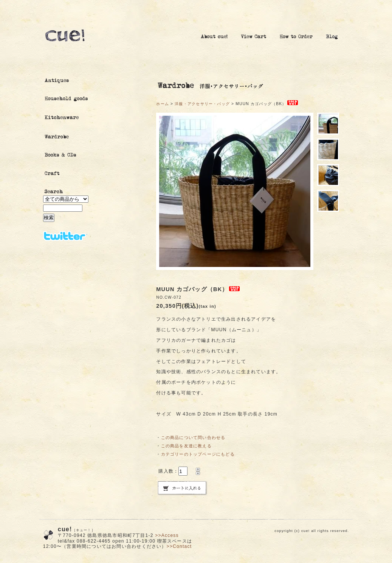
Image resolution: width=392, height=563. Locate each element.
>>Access (167, 535)
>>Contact (179, 546)
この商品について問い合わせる (193, 437)
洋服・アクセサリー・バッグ (202, 104)
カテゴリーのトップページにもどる (198, 454)
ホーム (163, 104)
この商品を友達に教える (186, 446)
